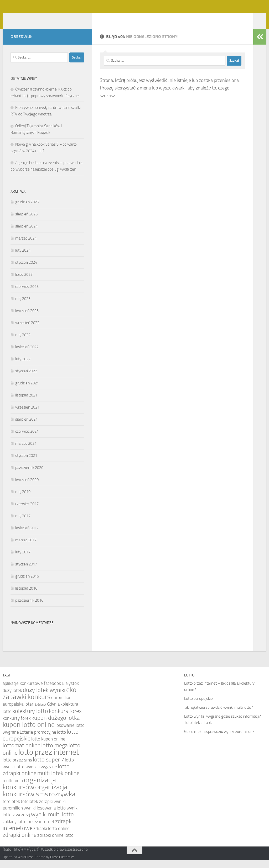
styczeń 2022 (26, 379)
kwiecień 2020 (27, 488)
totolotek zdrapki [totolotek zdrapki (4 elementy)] (37, 809)
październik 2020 (29, 475)
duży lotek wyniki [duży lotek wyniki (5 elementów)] (44, 698)
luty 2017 (23, 560)
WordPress (25, 865)
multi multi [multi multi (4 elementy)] (13, 788)
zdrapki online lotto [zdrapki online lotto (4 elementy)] (55, 843)
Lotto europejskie (198, 706)
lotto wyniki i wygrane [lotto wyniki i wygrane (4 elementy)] (36, 775)
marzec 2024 (26, 246)
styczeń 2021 (26, 463)
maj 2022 (23, 343)
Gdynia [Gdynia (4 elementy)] (53, 712)
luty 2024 (23, 258)
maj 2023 (23, 306)
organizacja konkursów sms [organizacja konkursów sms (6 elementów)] (35, 798)
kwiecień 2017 (27, 536)
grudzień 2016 (27, 584)
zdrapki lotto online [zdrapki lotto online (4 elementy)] (51, 836)
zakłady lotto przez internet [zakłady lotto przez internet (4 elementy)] (29, 829)
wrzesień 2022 (27, 331)
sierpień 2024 (26, 234)
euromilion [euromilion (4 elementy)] (61, 705)
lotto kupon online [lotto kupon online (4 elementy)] (48, 747)
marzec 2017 (26, 548)
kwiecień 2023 (27, 319)
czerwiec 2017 (27, 512)
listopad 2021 (26, 403)
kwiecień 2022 (27, 355)
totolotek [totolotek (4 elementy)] (11, 809)
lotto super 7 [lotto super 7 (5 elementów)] (48, 768)
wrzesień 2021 (27, 415)
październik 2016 (29, 608)
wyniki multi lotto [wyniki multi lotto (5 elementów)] (52, 822)
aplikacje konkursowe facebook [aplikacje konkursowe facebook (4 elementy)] (32, 691)
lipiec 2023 (24, 282)
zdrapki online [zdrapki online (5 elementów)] (20, 843)
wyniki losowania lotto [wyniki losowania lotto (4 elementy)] (45, 816)
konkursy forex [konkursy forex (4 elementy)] (17, 726)
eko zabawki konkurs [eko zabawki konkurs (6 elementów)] (40, 701)
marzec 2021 (26, 451)
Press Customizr (62, 865)
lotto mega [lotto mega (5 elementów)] (55, 753)
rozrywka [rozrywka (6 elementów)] (62, 802)
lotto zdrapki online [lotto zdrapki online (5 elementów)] (36, 778)
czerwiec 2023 (27, 294)
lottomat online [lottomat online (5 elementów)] (22, 753)
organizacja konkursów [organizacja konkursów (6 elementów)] (29, 791)
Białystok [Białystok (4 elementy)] (70, 691)
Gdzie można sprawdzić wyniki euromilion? (219, 739)
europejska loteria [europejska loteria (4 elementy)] (20, 712)
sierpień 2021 (26, 427)
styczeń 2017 (26, 572)
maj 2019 (23, 500)
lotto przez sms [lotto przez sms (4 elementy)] (17, 768)
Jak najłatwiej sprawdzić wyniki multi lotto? (219, 715)
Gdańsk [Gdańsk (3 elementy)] (42, 713)
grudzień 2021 (27, 391)
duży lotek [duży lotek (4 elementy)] (12, 698)
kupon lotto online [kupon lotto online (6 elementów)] (29, 732)
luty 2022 (23, 367)
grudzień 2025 (27, 210)
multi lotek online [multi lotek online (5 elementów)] (58, 781)
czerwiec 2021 (27, 439)
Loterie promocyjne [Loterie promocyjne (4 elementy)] (38, 740)
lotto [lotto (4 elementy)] (61, 740)
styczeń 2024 (26, 270)
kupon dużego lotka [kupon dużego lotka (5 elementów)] (56, 726)
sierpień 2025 (26, 222)
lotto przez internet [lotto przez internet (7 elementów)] (49, 760)
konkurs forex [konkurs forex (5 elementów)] (65, 719)
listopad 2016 (26, 596)
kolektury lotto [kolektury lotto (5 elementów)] (30, 719)
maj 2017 (23, 524)
